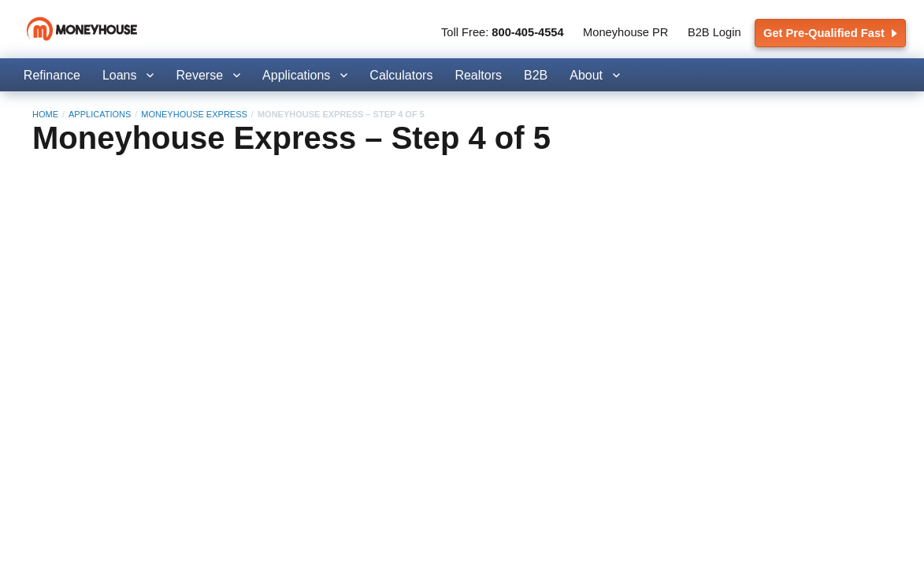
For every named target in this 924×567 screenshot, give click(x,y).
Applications (296, 75)
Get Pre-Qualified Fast (830, 33)
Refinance (52, 75)
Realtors (478, 75)
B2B (536, 75)
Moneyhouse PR (625, 32)
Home (45, 114)
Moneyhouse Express (194, 114)
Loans (120, 75)
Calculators (401, 75)
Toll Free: (503, 32)
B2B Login (714, 32)
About (586, 75)
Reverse (199, 75)
